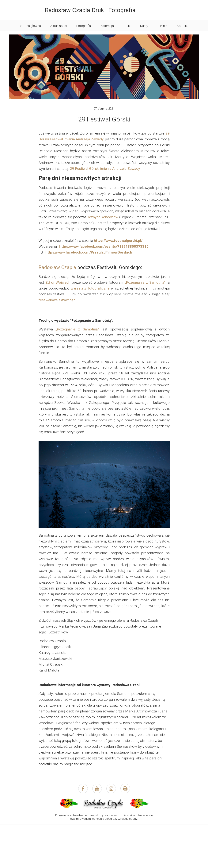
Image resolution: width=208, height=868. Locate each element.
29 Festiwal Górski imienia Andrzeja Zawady (105, 169)
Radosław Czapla (57, 267)
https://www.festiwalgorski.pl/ (118, 241)
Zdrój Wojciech (58, 282)
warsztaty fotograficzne (90, 288)
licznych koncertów (103, 217)
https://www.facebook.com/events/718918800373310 (104, 246)
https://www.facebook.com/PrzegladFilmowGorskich (89, 252)
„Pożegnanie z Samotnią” (145, 282)
